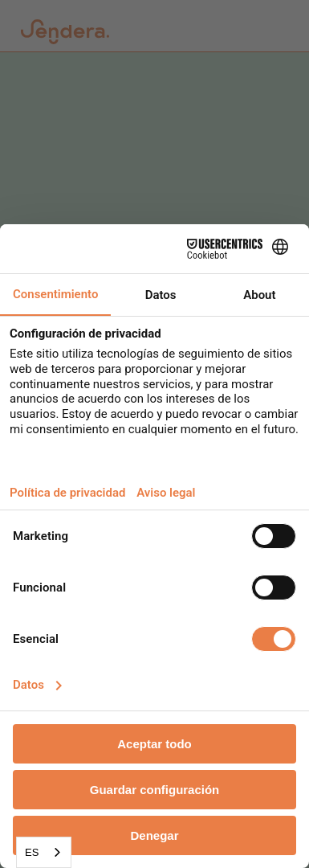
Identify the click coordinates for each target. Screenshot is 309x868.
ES (32, 852)
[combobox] (44, 852)
